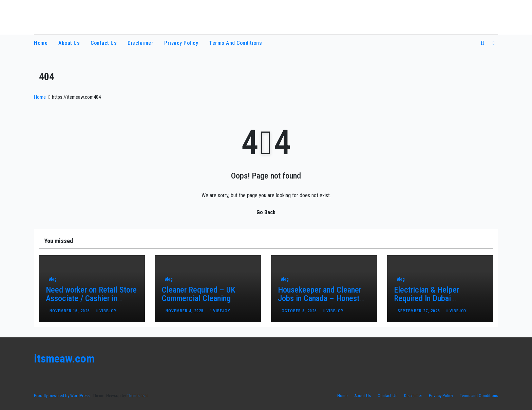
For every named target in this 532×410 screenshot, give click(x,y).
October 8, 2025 (300, 311)
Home (41, 43)
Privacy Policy (181, 43)
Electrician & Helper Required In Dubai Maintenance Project (428, 298)
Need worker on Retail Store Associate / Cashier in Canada (91, 298)
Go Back (266, 212)
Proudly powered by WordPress (62, 396)
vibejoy (106, 311)
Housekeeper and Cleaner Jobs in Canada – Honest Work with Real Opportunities (320, 303)
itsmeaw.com (66, 16)
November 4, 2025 (185, 311)
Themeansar (137, 396)
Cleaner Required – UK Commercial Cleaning (199, 294)
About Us (69, 43)
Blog (53, 279)
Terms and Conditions (235, 43)
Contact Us (104, 43)
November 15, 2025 (70, 311)
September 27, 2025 (420, 311)
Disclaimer (140, 43)
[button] (482, 43)
